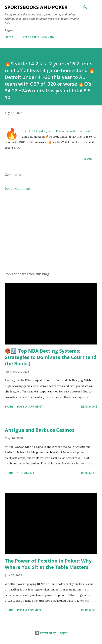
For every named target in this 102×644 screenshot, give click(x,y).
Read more (89, 406)
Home (9, 37)
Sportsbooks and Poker (36, 7)
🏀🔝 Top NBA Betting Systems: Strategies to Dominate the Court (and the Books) (51, 357)
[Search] (85, 7)
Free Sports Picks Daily (39, 37)
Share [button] (88, 159)
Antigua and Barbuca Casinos (40, 430)
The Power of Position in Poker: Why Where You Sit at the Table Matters (48, 564)
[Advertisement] (51, 231)
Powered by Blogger (51, 633)
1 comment (26, 473)
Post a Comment (18, 189)
